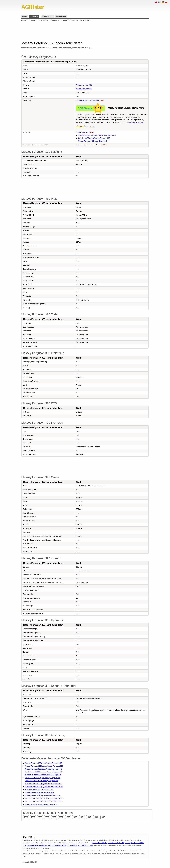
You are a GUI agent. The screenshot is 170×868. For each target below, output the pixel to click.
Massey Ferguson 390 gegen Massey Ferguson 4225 (44, 787)
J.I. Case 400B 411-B (59, 845)
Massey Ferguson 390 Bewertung (88, 100)
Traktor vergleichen (83, 132)
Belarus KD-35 (32, 845)
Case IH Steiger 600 (44, 845)
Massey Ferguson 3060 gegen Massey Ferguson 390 (44, 798)
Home (25, 16)
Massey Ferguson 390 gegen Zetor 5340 (93, 141)
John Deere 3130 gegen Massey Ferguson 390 (42, 781)
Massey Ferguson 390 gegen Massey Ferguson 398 (44, 801)
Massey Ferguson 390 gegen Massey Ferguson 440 (44, 769)
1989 (47, 817)
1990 (54, 817)
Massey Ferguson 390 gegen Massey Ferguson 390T (97, 135)
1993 (75, 817)
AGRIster (24, 20)
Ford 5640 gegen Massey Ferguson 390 (39, 790)
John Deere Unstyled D (116, 843)
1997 (103, 817)
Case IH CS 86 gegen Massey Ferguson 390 (94, 138)
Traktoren (34, 16)
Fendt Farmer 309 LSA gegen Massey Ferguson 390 (44, 772)
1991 (61, 817)
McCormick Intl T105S (85, 845)
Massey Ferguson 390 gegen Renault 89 (40, 792)
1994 (82, 817)
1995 (89, 817)
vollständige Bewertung (135, 123)
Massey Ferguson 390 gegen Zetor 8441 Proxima (43, 795)
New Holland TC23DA (100, 843)
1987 (33, 817)
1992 (68, 817)
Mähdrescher (47, 16)
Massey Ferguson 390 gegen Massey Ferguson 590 (44, 784)
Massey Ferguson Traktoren (50, 20)
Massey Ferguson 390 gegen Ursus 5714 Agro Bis (43, 775)
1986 (26, 817)
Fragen (79, 145)
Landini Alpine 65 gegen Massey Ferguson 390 (42, 804)
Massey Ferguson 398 (84, 89)
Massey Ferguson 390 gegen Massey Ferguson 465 (44, 763)
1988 (40, 817)
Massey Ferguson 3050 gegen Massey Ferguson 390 (44, 766)
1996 (96, 817)
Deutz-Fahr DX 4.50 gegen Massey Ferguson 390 (43, 778)
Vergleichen (61, 16)
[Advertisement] (85, 31)
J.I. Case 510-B (72, 845)
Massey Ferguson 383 (84, 85)
